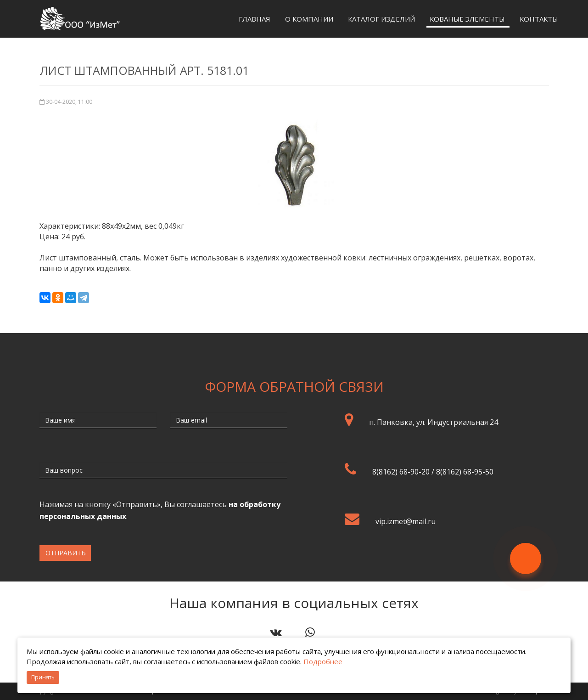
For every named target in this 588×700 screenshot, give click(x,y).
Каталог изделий (381, 19)
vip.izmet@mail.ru (406, 521)
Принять (43, 677)
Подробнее (323, 661)
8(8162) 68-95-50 (465, 472)
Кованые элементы (467, 19)
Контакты (539, 19)
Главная (255, 19)
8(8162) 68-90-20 (401, 472)
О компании (309, 19)
